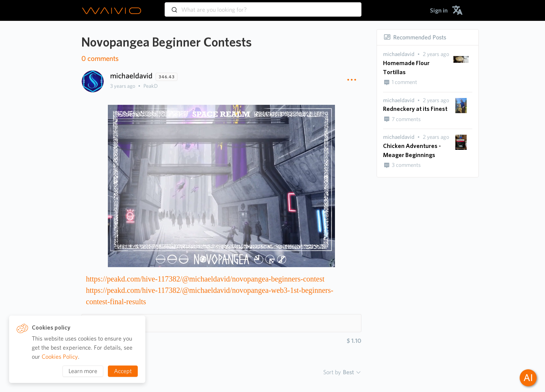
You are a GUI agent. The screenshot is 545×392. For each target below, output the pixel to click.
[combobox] (263, 6)
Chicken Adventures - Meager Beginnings (412, 150)
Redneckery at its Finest (415, 109)
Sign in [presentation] (439, 10)
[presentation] (399, 54)
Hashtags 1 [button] (106, 323)
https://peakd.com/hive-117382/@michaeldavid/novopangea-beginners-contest (205, 279)
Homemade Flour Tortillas (406, 68)
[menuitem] (439, 10)
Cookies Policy (60, 357)
